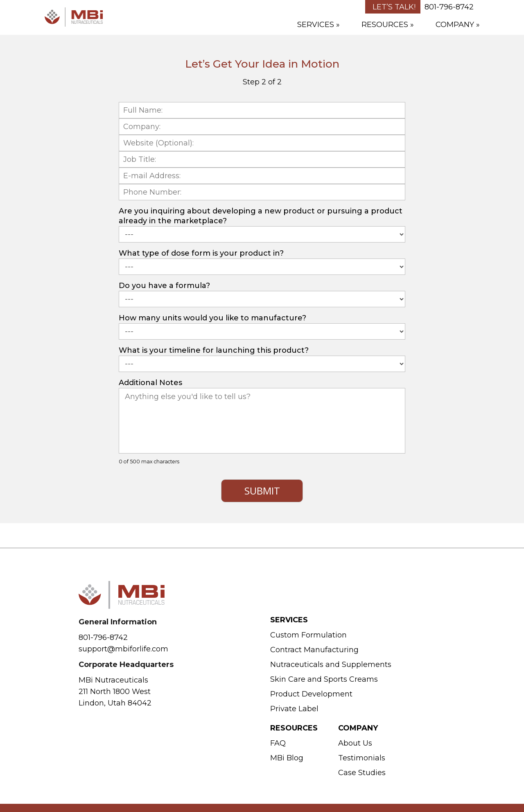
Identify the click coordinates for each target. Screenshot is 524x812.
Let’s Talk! (394, 7)
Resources (385, 25)
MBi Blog (287, 758)
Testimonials (362, 758)
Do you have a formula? (164, 286)
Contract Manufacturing (314, 650)
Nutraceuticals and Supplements (331, 665)
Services (316, 25)
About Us (355, 743)
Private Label (294, 709)
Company (455, 25)
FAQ (278, 743)
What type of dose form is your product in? (201, 253)
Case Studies (362, 773)
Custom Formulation (308, 635)
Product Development (311, 694)
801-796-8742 (449, 7)
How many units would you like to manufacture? (212, 318)
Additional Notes (150, 383)
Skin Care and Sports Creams (324, 679)
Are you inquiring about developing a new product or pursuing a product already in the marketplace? (261, 216)
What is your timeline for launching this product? (214, 350)
